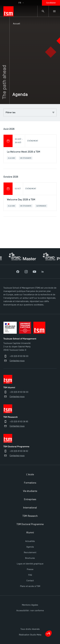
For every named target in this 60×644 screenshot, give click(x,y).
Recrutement (30, 552)
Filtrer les (30, 112)
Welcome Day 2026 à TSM (21, 200)
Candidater (51, 3)
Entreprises (30, 499)
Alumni (30, 533)
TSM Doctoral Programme (30, 524)
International (30, 508)
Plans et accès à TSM (30, 586)
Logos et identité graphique (30, 564)
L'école (30, 474)
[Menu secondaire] (54, 11)
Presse (30, 569)
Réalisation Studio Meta (30, 635)
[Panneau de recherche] (43, 11)
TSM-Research (30, 516)
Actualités (30, 541)
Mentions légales (30, 605)
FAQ (30, 575)
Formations (30, 483)
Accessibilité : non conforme (30, 611)
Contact (30, 581)
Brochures (30, 558)
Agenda (30, 547)
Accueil (17, 24)
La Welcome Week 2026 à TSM (24, 152)
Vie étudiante (30, 491)
